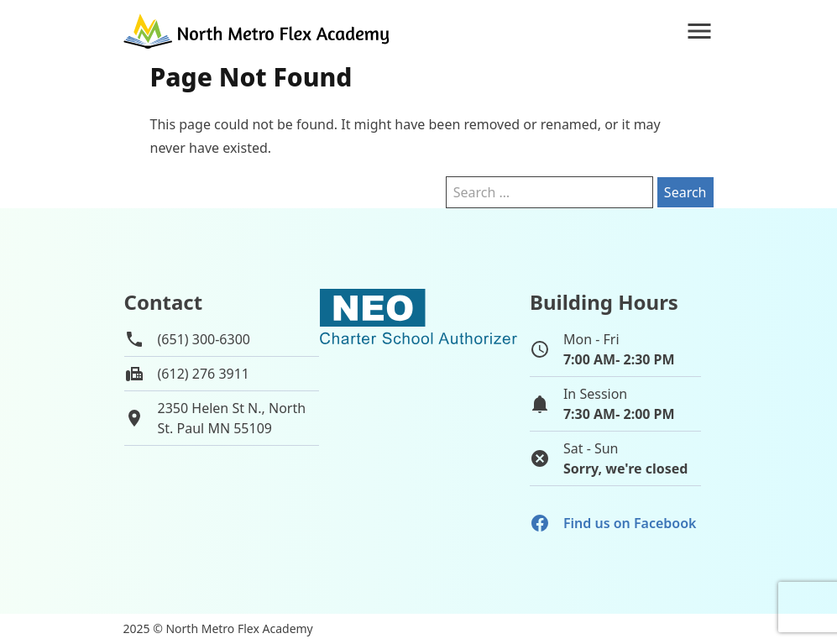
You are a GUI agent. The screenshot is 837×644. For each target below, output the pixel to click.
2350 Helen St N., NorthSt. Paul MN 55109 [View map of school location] (232, 418)
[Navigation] (699, 31)
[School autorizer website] (418, 391)
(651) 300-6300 (204, 339)
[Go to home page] (258, 31)
